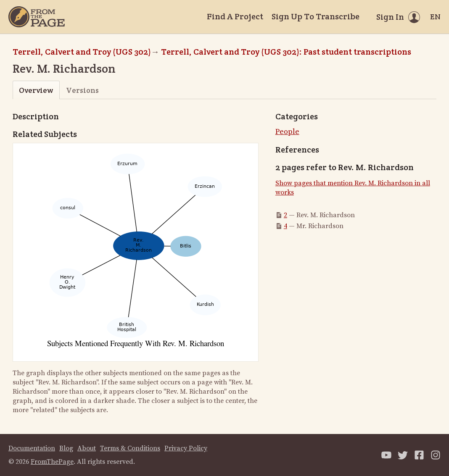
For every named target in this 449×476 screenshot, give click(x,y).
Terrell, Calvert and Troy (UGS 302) (82, 52)
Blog (66, 448)
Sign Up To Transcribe (316, 16)
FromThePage (52, 462)
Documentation (32, 448)
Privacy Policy (186, 448)
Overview (36, 90)
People (287, 132)
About (87, 448)
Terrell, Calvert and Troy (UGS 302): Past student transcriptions (286, 52)
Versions (82, 90)
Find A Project (235, 16)
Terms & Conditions (130, 448)
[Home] (37, 17)
